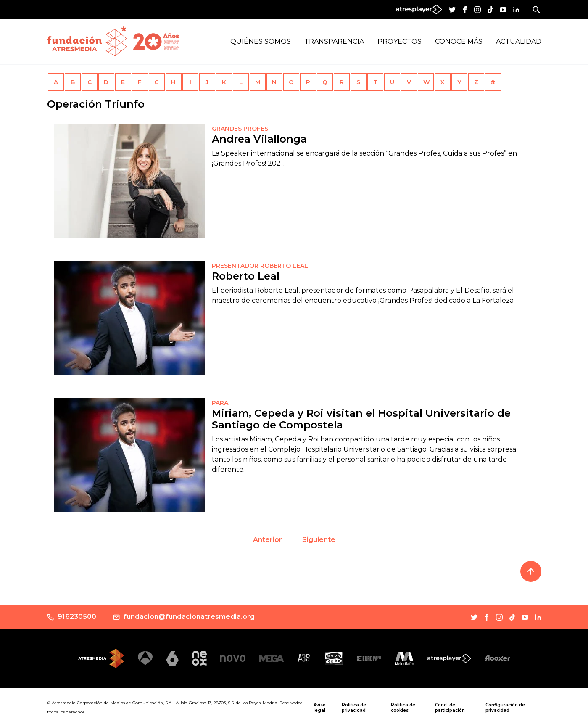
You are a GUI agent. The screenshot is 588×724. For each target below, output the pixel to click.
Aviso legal (320, 708)
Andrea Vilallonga (259, 139)
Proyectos (399, 41)
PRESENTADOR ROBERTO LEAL (260, 266)
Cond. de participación (450, 708)
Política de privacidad (354, 708)
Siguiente (319, 540)
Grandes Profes (240, 129)
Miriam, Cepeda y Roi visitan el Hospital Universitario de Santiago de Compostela (361, 419)
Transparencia (334, 41)
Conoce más (459, 41)
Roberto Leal (246, 276)
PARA (220, 403)
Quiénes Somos (261, 41)
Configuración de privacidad (505, 708)
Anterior (268, 540)
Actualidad (519, 41)
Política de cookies (403, 708)
